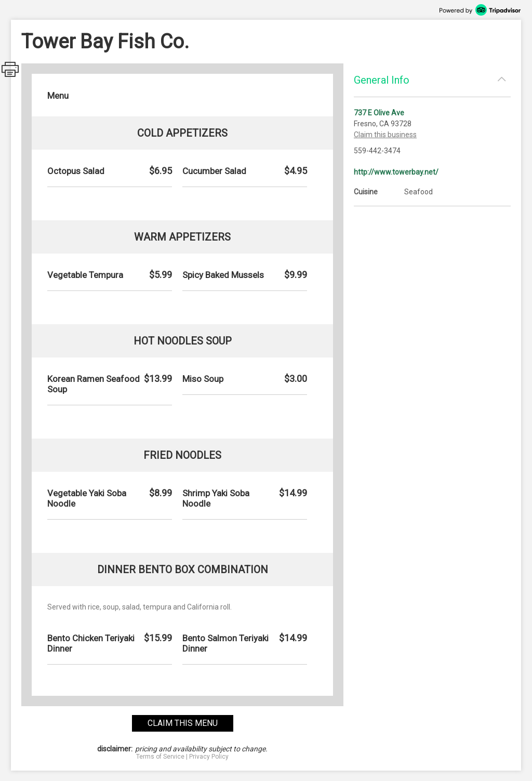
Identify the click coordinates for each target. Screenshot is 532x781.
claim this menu (183, 723)
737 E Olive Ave (379, 113)
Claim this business (385, 135)
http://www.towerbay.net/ (396, 172)
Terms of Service (160, 757)
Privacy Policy (209, 757)
